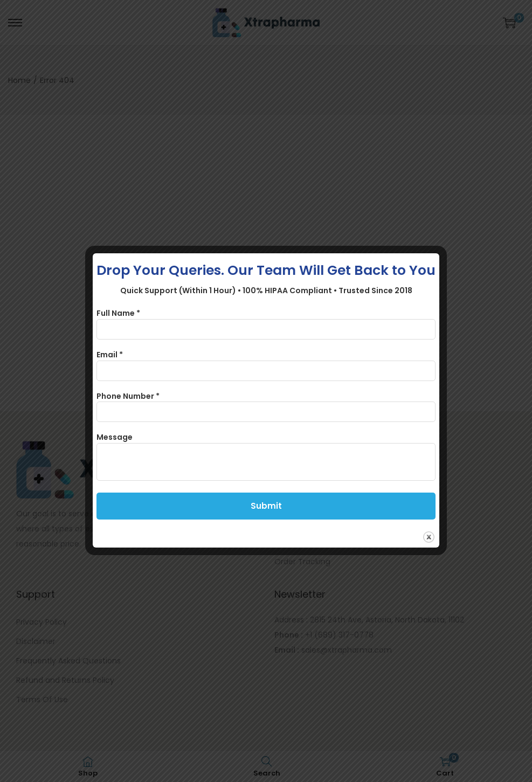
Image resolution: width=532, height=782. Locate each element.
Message (115, 437)
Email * (110, 355)
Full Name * (118, 313)
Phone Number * (128, 396)
